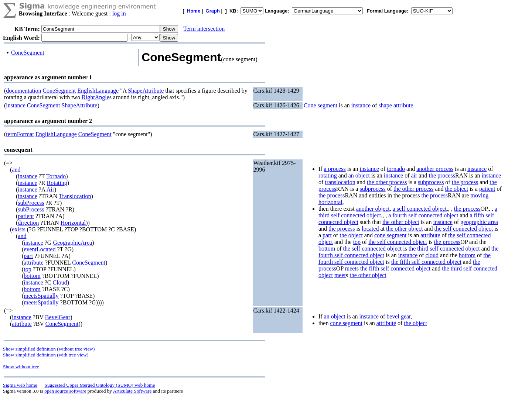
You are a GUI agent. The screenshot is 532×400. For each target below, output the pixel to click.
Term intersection (204, 29)
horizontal (330, 202)
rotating (328, 175)
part (28, 256)
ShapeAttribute (146, 91)
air (414, 175)
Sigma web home (20, 385)
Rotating (57, 183)
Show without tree (21, 367)
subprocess (431, 182)
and (16, 170)
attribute (33, 263)
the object (456, 189)
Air (50, 189)
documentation (23, 91)
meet (351, 268)
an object (359, 175)
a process (335, 169)
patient (26, 216)
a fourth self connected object (423, 215)
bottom (32, 276)
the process (442, 175)
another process (435, 169)
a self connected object (420, 209)
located (370, 229)
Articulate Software (132, 391)
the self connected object (464, 229)
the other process (387, 182)
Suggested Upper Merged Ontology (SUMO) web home (100, 385)
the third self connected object (444, 249)
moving (479, 195)
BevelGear (58, 317)
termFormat (20, 134)
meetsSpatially (41, 296)
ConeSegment (28, 53)
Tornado (56, 176)
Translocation (75, 196)
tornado (396, 169)
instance (16, 105)
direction (28, 223)
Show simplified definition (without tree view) (49, 349)
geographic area (479, 222)
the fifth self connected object (426, 262)
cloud (432, 255)
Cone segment (320, 105)
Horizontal (73, 223)
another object (373, 209)
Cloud (60, 282)
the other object (401, 222)
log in (119, 13)
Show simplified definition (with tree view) (46, 355)
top (27, 269)
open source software (65, 391)
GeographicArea (72, 243)
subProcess (31, 203)
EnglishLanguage (98, 91)
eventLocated (40, 249)
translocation (340, 182)
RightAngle (96, 97)
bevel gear (399, 316)
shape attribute (396, 105)
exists (18, 229)
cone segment (391, 235)
